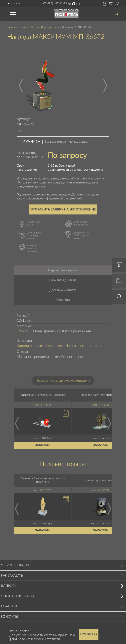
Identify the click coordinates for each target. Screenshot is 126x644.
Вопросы (9, 586)
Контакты (9, 617)
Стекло (23, 331)
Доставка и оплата (63, 290)
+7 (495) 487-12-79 (55, 4)
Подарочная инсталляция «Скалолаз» (43, 395)
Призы (35, 27)
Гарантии (63, 300)
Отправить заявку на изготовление (63, 209)
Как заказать (12, 576)
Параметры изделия (63, 270)
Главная (12, 27)
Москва (16, 4)
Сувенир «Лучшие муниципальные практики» (43, 480)
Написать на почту (78, 4)
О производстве (15, 565)
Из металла (54, 346)
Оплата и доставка (18, 596)
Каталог (24, 27)
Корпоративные (51, 27)
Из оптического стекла (84, 346)
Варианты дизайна (63, 280)
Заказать (43, 445)
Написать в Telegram (69, 4)
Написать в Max (74, 4)
